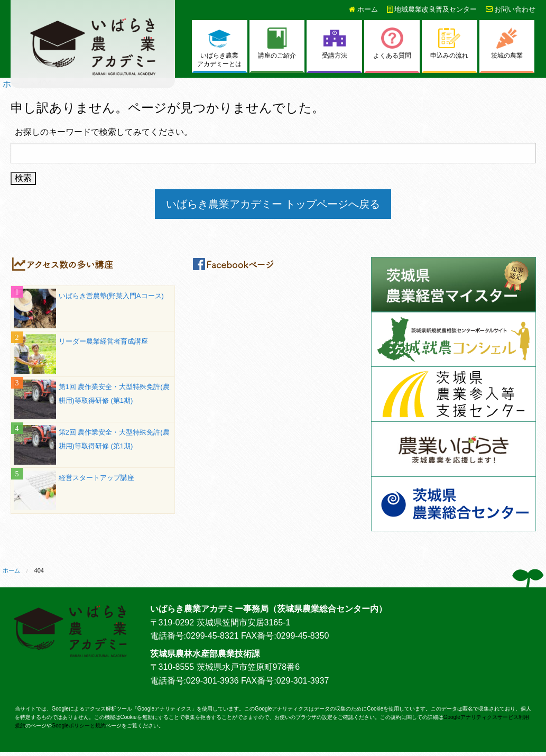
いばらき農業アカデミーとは (219, 48)
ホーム (363, 9)
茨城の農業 (507, 43)
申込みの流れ (449, 43)
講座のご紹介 (277, 43)
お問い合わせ (511, 9)
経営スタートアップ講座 (96, 478)
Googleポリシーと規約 (79, 726)
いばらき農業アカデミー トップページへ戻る (273, 204)
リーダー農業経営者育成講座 (103, 341)
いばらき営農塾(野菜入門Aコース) (111, 296)
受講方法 (335, 43)
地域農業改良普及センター (432, 9)
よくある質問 (392, 43)
